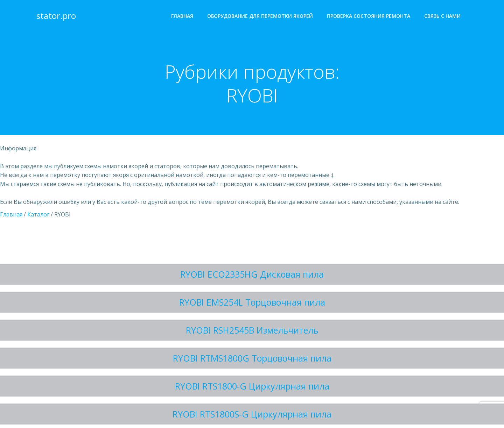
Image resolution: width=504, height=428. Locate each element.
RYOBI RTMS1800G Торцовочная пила (252, 358)
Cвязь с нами (442, 16)
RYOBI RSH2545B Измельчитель (252, 330)
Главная (182, 16)
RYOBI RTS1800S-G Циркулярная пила (252, 414)
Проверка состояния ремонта (369, 16)
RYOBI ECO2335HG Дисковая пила (252, 274)
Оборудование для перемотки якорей (260, 16)
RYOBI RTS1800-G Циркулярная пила (252, 386)
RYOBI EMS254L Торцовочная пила (252, 302)
